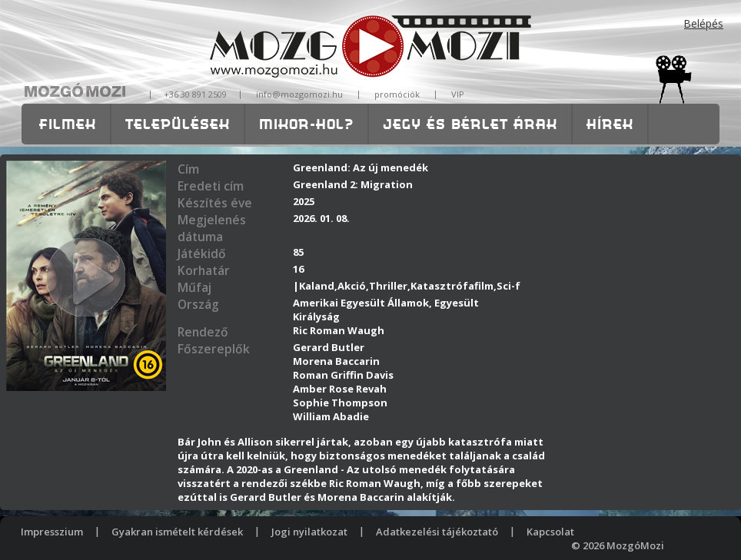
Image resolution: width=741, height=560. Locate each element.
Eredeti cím (211, 186)
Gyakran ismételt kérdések (177, 532)
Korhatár (204, 270)
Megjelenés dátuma (212, 228)
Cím (188, 169)
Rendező (203, 332)
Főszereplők (214, 349)
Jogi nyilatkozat (309, 532)
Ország (198, 304)
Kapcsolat (550, 532)
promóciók (397, 94)
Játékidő (202, 253)
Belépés (704, 23)
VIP (458, 94)
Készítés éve (215, 203)
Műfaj (194, 287)
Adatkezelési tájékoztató (437, 532)
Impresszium (52, 532)
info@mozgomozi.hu (299, 94)
